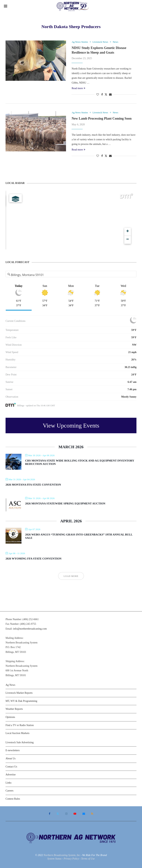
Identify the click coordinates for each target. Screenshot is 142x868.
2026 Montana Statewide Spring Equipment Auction (65, 503)
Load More (71, 576)
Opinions (10, 717)
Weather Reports (14, 709)
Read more (78, 88)
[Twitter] (58, 814)
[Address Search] (71, 275)
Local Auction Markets (17, 733)
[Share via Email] (110, 95)
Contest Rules (13, 799)
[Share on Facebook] (102, 95)
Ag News (10, 685)
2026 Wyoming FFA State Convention (33, 559)
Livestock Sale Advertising (20, 742)
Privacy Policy (71, 859)
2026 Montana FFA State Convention (33, 485)
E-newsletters (13, 750)
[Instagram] (66, 814)
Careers (10, 791)
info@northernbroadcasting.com (30, 629)
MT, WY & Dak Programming (21, 701)
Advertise (11, 775)
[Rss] (92, 814)
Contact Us (11, 767)
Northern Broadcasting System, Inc (62, 855)
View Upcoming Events (71, 425)
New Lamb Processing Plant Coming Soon (102, 118)
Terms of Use (88, 859)
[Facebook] (50, 814)
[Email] (84, 814)
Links (9, 783)
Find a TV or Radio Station (20, 725)
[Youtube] (75, 814)
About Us (11, 758)
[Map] (71, 220)
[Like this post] (98, 95)
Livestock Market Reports (19, 693)
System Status (54, 859)
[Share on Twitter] (106, 94)
